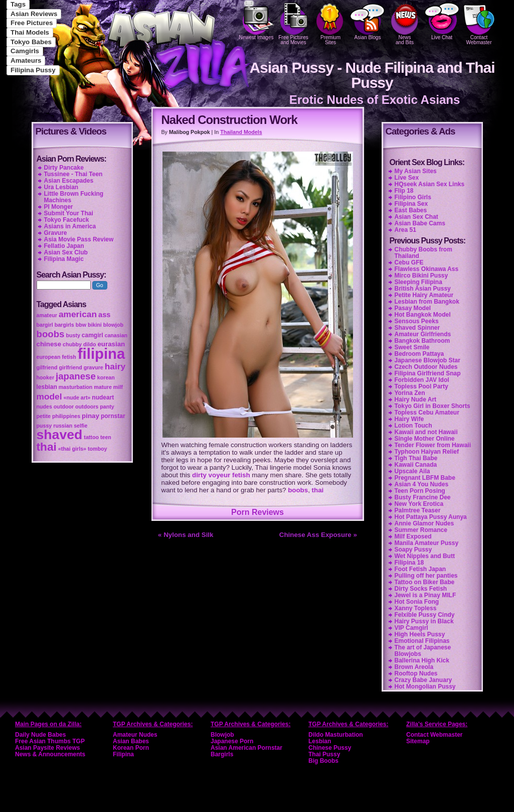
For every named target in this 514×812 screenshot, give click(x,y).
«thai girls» (72, 449)
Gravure (56, 233)
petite (44, 416)
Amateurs (26, 60)
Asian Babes (131, 741)
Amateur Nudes (135, 735)
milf (118, 387)
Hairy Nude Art (416, 399)
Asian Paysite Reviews (47, 748)
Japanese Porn (232, 741)
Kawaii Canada (416, 465)
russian (63, 426)
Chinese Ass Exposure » (318, 535)
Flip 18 (404, 191)
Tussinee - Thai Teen (73, 174)
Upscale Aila (412, 471)
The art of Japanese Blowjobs (423, 651)
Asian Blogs (368, 20)
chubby (72, 344)
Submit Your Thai (69, 213)
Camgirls (25, 51)
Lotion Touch (413, 426)
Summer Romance (421, 530)
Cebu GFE (409, 262)
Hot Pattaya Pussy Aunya (431, 517)
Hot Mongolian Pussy (425, 687)
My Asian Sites (416, 171)
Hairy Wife (409, 419)
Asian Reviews (34, 14)
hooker (46, 377)
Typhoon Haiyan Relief (427, 452)
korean (106, 377)
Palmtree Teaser (418, 510)
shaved (60, 435)
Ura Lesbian (61, 187)
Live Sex (407, 178)
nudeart (103, 397)
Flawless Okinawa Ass (427, 269)
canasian (116, 335)
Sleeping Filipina (418, 282)
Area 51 (405, 230)
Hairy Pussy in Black (424, 621)
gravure (94, 367)
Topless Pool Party (421, 386)
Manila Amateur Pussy (427, 543)
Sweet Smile (412, 347)
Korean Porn (131, 748)
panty (107, 407)
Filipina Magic (64, 259)
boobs (298, 490)
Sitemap (418, 741)
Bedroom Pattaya (419, 354)
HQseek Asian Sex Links (430, 184)
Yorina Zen (410, 393)
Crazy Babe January (423, 680)
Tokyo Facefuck (67, 220)
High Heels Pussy (420, 634)
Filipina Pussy (33, 70)
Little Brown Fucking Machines (74, 197)
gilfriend (47, 367)
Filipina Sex (411, 204)
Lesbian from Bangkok (427, 302)
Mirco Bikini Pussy (421, 276)
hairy (115, 366)
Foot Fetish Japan (420, 569)
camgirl (93, 335)
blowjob (113, 325)
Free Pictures (32, 23)
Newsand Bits (405, 23)
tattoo (91, 437)
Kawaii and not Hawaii (426, 432)
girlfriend (71, 367)
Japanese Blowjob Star (427, 360)
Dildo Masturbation (336, 735)
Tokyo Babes (31, 42)
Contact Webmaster (479, 23)
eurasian (111, 344)
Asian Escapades (69, 181)
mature (103, 387)
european (49, 357)
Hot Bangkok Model (423, 315)
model (49, 396)
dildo (90, 344)
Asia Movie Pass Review (79, 239)
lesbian (47, 387)
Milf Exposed (413, 536)
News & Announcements (50, 754)
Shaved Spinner (417, 328)
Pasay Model (413, 308)
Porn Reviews (258, 512)
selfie (80, 426)
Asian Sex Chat (416, 217)
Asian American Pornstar (246, 748)
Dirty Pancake (64, 168)
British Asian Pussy (423, 289)
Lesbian (320, 741)
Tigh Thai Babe (416, 458)
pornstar (113, 416)
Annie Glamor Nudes (424, 523)
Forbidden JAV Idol (422, 380)
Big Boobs (323, 761)
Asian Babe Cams (420, 223)
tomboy (97, 449)
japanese (76, 376)
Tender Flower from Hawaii (433, 445)
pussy (44, 426)
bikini (95, 325)
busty (73, 335)
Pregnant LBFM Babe (425, 478)
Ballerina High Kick (422, 660)
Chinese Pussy (330, 748)
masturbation (76, 387)
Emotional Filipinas (422, 641)
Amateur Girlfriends (423, 334)
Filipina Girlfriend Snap (428, 373)
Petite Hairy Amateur (424, 295)
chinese (49, 344)
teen (106, 437)
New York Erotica (419, 504)
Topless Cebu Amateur (427, 413)
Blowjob (222, 735)
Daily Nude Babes (40, 735)
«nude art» (77, 397)
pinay (91, 416)
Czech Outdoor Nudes (426, 367)
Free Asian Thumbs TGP (50, 741)
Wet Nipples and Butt (425, 556)
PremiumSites (330, 23)
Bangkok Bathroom (422, 341)
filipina (102, 354)
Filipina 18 (409, 563)
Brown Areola (414, 667)
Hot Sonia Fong (417, 602)
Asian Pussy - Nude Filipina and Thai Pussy (372, 75)
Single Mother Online (425, 439)
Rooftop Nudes (416, 673)
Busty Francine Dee (423, 497)
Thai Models (30, 32)
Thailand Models (241, 132)
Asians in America (70, 226)
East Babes (411, 210)
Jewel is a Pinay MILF (425, 595)
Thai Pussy (324, 754)
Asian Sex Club (66, 252)
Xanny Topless (416, 608)
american (78, 314)
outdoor (64, 407)
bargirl (45, 325)
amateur (47, 315)
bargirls (64, 325)
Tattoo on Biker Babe (425, 582)
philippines (66, 416)
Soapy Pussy (413, 550)
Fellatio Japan (64, 246)
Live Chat (442, 20)
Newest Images (256, 20)
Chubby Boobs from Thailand (423, 253)
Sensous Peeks (417, 321)
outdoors (87, 407)
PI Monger (59, 207)
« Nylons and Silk (186, 535)
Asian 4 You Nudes (422, 484)
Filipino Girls (413, 197)
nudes (44, 407)
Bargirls (222, 754)
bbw (81, 325)
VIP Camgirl (411, 628)
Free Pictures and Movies (293, 23)
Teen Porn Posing (420, 491)
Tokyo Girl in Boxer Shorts (433, 406)
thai (318, 490)
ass (104, 315)
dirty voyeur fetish (221, 475)
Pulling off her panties (426, 576)
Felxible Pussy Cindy (425, 615)
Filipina (123, 754)
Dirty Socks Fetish (421, 589)
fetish (69, 357)
